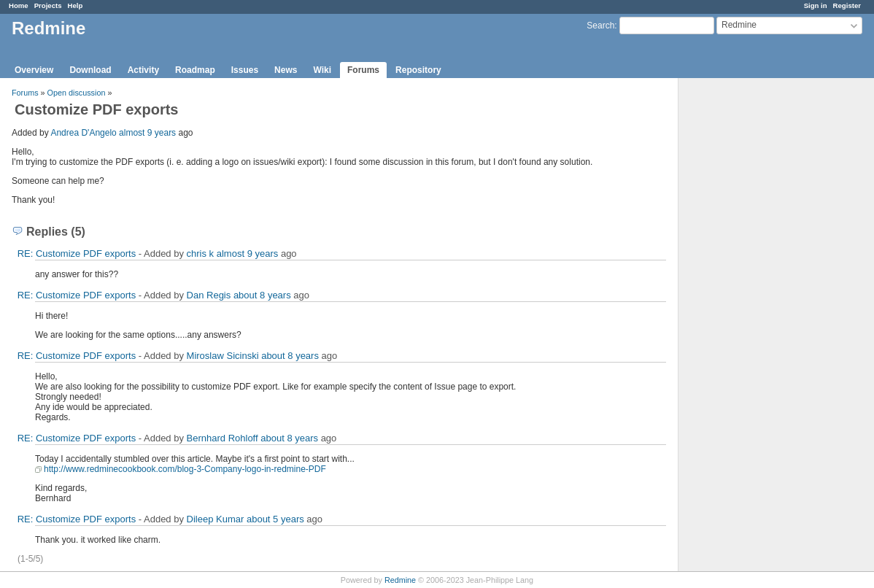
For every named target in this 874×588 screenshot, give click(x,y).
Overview (34, 70)
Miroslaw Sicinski (223, 356)
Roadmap (195, 70)
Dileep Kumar (216, 519)
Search (600, 26)
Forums (363, 70)
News (286, 70)
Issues (245, 70)
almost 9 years (147, 133)
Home (19, 5)
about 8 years (262, 295)
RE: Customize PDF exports (77, 254)
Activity (143, 70)
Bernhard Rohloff (223, 438)
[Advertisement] (751, 307)
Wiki (322, 70)
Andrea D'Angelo (83, 133)
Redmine (400, 580)
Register (847, 5)
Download (90, 70)
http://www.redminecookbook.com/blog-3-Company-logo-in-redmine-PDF (185, 469)
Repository (418, 70)
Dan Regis (209, 295)
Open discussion (77, 93)
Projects (48, 5)
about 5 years (275, 519)
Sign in (816, 5)
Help (76, 5)
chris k (201, 254)
